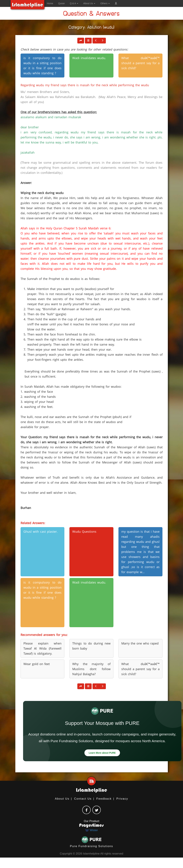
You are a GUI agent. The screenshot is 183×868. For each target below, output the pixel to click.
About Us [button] (89, 3)
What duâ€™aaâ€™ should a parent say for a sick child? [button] (140, 63)
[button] (116, 3)
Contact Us (83, 799)
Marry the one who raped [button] (140, 643)
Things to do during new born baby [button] (91, 646)
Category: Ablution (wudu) (92, 28)
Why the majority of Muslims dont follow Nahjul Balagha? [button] (91, 669)
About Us (62, 799)
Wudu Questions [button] (84, 532)
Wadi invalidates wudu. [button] (89, 58)
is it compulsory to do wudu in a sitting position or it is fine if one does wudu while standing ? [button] (43, 66)
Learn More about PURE (102, 753)
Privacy (122, 799)
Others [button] (105, 3)
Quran (61, 3)
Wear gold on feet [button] (37, 664)
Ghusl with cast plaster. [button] (41, 532)
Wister (92, 830)
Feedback (104, 799)
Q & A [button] (74, 3)
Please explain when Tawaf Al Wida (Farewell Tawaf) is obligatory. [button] (43, 648)
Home (50, 3)
